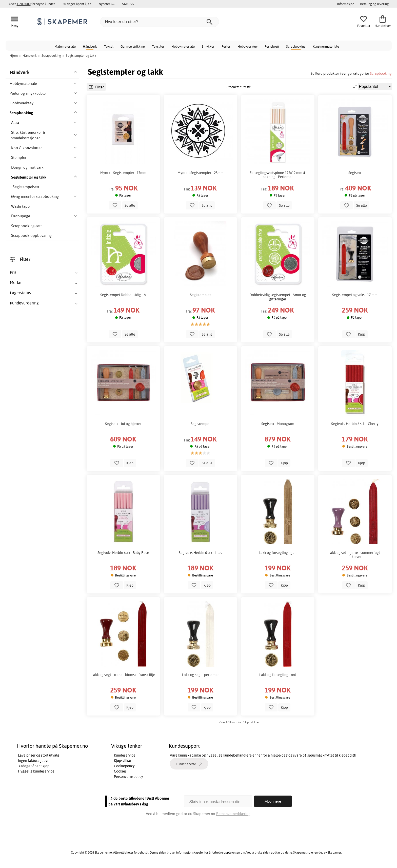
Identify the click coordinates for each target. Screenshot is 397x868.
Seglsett (355, 173)
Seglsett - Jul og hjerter (123, 424)
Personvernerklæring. (234, 814)
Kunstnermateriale (326, 46)
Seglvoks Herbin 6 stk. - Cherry (355, 424)
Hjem (14, 55)
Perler (226, 46)
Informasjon (346, 4)
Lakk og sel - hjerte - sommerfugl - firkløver (355, 555)
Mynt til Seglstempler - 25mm (201, 173)
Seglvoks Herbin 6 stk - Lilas (200, 553)
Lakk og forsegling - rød (278, 675)
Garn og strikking (133, 46)
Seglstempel (201, 424)
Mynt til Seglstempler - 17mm (123, 173)
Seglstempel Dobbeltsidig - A (123, 295)
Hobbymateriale (183, 46)
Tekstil (109, 46)
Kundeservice (125, 755)
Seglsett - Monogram (278, 424)
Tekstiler (158, 46)
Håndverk (90, 46)
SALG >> (128, 4)
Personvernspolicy (128, 777)
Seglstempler (200, 295)
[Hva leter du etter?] (160, 22)
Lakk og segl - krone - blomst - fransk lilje (123, 675)
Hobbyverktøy (247, 46)
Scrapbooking (296, 46)
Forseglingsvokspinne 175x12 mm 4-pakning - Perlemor (278, 175)
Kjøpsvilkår (123, 761)
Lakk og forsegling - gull (278, 553)
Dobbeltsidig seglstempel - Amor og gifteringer (278, 297)
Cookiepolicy (124, 766)
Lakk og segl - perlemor (200, 675)
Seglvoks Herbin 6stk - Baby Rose (123, 553)
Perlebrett (272, 46)
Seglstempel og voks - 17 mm (355, 295)
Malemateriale (65, 46)
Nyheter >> (107, 4)
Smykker (208, 46)
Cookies (120, 771)
